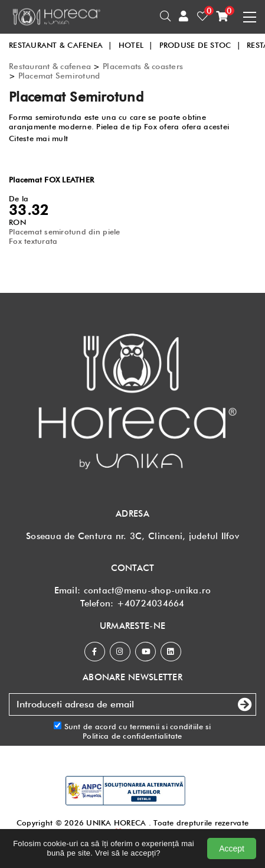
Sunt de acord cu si (132, 731)
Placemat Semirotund (59, 76)
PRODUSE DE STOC (200, 45)
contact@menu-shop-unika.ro (148, 590)
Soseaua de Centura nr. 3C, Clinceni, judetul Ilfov (132, 536)
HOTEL (136, 45)
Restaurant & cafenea (50, 66)
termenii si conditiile (166, 726)
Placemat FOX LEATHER (51, 180)
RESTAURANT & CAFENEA (61, 45)
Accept (232, 849)
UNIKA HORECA (116, 823)
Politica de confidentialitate (132, 736)
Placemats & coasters (143, 66)
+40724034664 (151, 603)
